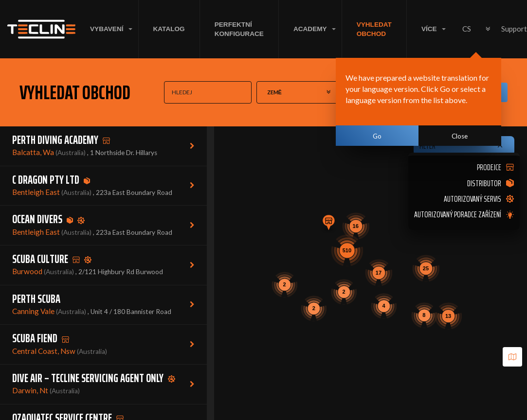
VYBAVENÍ (107, 29)
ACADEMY (310, 29)
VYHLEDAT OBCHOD (374, 29)
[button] (328, 224)
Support (514, 29)
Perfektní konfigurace (239, 29)
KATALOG (169, 29)
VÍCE (429, 29)
